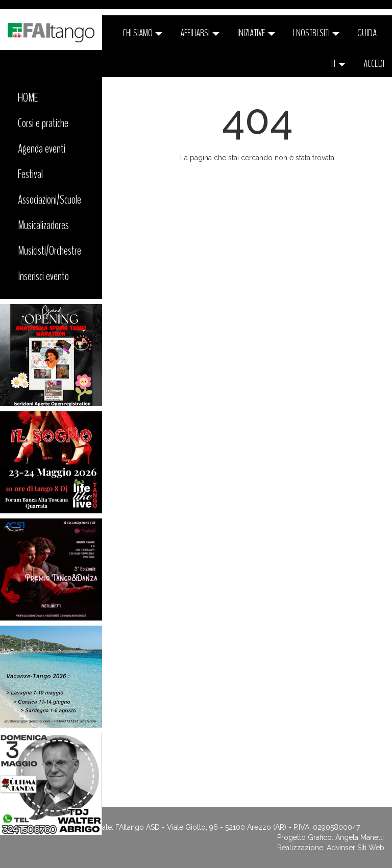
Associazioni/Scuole (50, 200)
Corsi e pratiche (43, 123)
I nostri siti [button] (316, 33)
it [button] (338, 64)
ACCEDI (374, 64)
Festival (30, 174)
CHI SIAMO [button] (142, 33)
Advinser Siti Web (356, 848)
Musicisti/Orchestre (50, 251)
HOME (28, 97)
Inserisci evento (43, 276)
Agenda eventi (42, 148)
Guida (367, 33)
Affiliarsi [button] (200, 33)
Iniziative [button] (256, 33)
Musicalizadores (43, 225)
